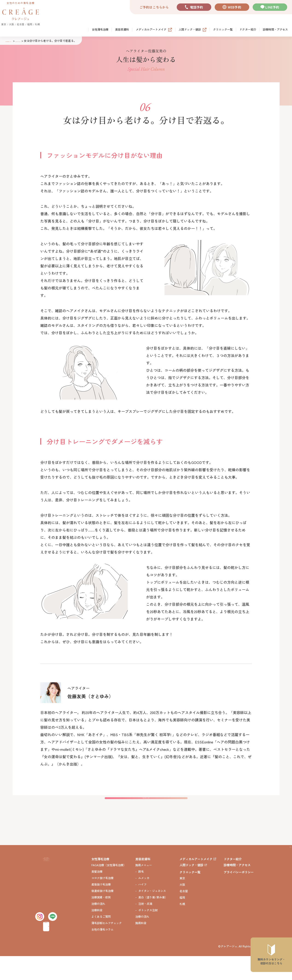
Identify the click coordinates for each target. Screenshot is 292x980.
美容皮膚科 (122, 30)
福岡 (182, 921)
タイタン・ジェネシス (152, 915)
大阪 (182, 909)
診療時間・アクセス (275, 30)
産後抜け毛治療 (101, 908)
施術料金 (141, 947)
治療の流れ (98, 928)
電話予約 (197, 7)
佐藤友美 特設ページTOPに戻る (146, 816)
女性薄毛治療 (100, 30)
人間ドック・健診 (190, 30)
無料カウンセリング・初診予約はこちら (45, 950)
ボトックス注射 (148, 934)
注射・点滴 (145, 928)
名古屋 (184, 915)
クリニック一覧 (223, 30)
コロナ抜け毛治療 (102, 902)
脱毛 (141, 896)
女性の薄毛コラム (102, 953)
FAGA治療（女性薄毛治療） (109, 889)
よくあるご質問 (101, 941)
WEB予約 (234, 7)
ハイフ (142, 908)
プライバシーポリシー (239, 896)
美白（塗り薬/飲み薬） (153, 921)
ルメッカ (144, 902)
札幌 (182, 928)
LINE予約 (272, 7)
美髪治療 (97, 896)
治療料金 (97, 934)
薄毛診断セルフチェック (107, 947)
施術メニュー (144, 889)
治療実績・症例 (101, 921)
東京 (182, 902)
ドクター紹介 (248, 30)
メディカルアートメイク (151, 30)
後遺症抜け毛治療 (102, 915)
